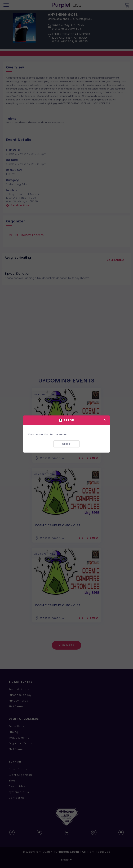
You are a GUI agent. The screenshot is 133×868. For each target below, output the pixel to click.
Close (66, 444)
